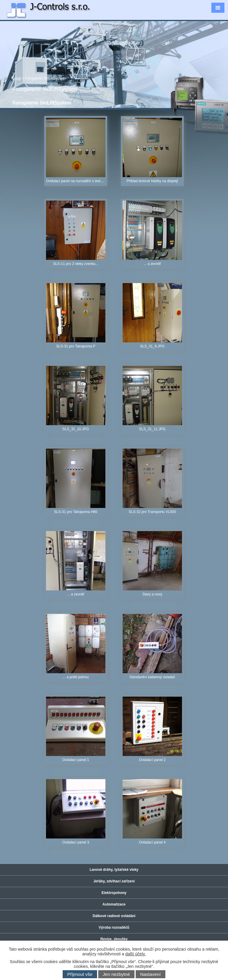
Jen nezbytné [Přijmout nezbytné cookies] (116, 974)
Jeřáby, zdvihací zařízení (114, 881)
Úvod (17, 78)
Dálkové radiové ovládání (114, 916)
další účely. (136, 954)
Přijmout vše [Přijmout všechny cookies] (80, 974)
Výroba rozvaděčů (114, 927)
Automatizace (114, 904)
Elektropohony (114, 893)
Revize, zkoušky (114, 939)
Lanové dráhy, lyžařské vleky (114, 870)
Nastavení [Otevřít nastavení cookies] (150, 974)
